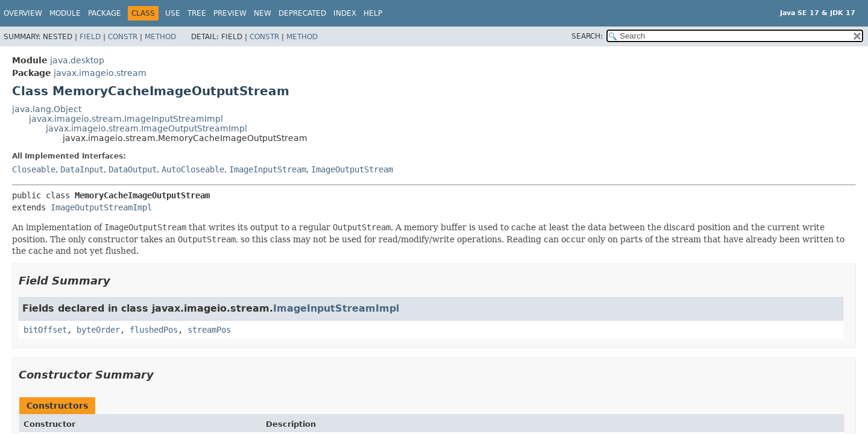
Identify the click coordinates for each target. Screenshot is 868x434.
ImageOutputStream (352, 169)
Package (105, 13)
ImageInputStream (268, 169)
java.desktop (77, 60)
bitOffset (45, 330)
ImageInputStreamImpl (336, 308)
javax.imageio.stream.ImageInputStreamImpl (126, 119)
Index (345, 13)
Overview (23, 13)
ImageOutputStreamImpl (101, 207)
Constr (123, 37)
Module (65, 13)
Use (173, 13)
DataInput (82, 169)
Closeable (34, 169)
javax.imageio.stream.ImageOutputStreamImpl (146, 128)
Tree (197, 13)
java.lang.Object (47, 109)
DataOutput (133, 169)
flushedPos (154, 330)
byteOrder (98, 330)
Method (160, 37)
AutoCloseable (193, 169)
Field (90, 37)
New (263, 13)
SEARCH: (587, 36)
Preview (230, 13)
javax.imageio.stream (100, 73)
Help (373, 13)
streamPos (209, 330)
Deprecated (302, 13)
